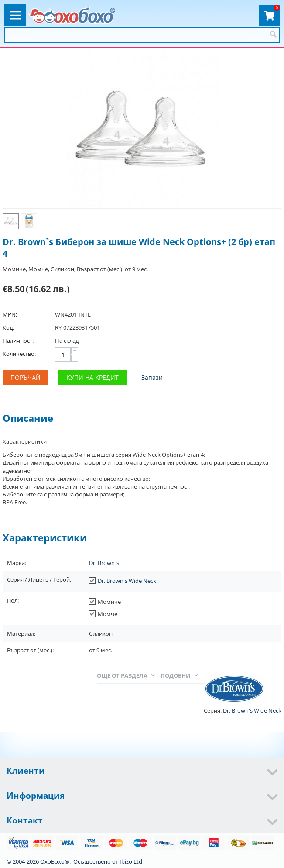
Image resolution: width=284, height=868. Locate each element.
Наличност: (18, 341)
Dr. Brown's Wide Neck (127, 581)
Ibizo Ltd (131, 861)
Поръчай (26, 377)
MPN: (10, 314)
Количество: (19, 354)
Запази (152, 377)
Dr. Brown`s (104, 563)
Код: (8, 327)
